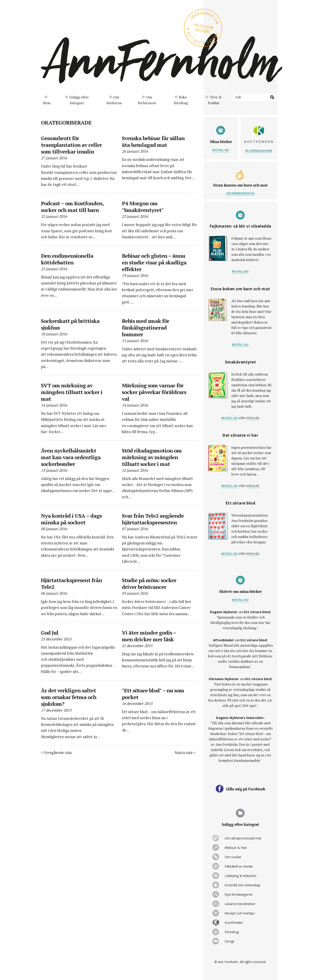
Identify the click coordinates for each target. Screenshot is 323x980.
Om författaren (147, 100)
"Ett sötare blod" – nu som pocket (153, 694)
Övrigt (230, 941)
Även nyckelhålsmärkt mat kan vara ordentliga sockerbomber (71, 457)
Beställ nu (221, 150)
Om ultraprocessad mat (243, 838)
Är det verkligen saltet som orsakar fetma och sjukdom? (69, 697)
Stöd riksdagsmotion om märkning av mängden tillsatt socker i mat (152, 457)
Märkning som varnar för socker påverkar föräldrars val (154, 392)
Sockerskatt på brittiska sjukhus (70, 324)
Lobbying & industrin (240, 876)
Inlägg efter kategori (77, 100)
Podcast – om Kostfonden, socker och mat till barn (72, 207)
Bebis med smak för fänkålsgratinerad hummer (146, 328)
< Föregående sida (56, 753)
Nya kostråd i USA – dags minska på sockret (71, 519)
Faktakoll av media (239, 866)
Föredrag (232, 932)
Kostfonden (234, 922)
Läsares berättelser (240, 904)
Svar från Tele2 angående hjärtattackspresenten (153, 519)
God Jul (50, 633)
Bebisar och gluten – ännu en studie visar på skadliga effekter (154, 262)
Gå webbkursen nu (240, 193)
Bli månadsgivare (259, 151)
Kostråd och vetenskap (243, 885)
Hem (47, 100)
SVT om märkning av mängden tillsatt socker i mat (72, 392)
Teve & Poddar (214, 100)
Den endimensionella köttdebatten (67, 259)
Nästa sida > (185, 753)
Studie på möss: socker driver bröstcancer (149, 583)
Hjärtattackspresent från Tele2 (71, 583)
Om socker (233, 857)
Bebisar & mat (236, 847)
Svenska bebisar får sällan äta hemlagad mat (153, 141)
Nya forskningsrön (239, 894)
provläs (253, 418)
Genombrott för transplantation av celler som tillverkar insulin (71, 145)
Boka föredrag (181, 100)
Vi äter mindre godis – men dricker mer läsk (149, 636)
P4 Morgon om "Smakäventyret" (143, 207)
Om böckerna (114, 100)
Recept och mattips (240, 913)
